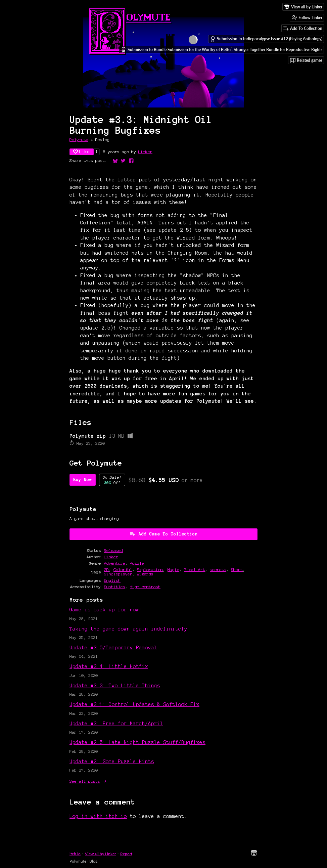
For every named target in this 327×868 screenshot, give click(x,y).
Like (82, 152)
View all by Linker (100, 854)
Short (237, 570)
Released (113, 550)
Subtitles (115, 587)
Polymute (79, 140)
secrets (218, 570)
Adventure (115, 563)
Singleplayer (118, 574)
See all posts (85, 781)
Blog (93, 861)
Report (126, 854)
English (112, 580)
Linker (145, 152)
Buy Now (83, 480)
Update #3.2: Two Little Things (115, 686)
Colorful (123, 570)
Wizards (145, 574)
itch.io (75, 854)
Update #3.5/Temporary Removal (113, 648)
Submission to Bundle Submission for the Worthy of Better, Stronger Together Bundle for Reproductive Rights (222, 50)
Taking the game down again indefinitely (128, 629)
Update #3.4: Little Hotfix (109, 666)
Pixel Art (195, 570)
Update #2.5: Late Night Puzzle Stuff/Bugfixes (137, 742)
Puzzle (137, 563)
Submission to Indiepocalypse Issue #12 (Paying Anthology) (266, 39)
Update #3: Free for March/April (116, 724)
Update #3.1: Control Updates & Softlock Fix (134, 704)
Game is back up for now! (106, 610)
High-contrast (145, 587)
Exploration (150, 570)
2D (106, 570)
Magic (173, 570)
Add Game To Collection (163, 534)
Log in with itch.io (98, 816)
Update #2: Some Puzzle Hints (112, 762)
